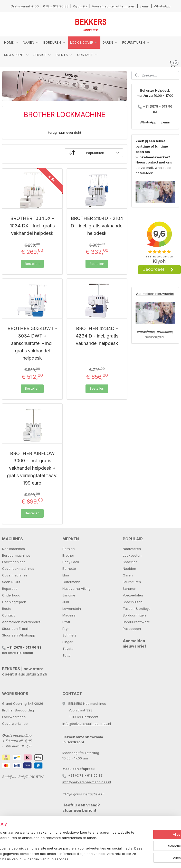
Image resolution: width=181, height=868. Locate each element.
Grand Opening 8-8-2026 (23, 703)
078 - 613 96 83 (56, 6)
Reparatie (10, 589)
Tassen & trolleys (137, 609)
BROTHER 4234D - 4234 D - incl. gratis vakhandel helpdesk (97, 336)
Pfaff (66, 622)
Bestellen (32, 263)
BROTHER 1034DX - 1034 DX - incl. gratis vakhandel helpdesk (32, 226)
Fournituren (132, 582)
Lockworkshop (14, 717)
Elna (66, 575)
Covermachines (15, 575)
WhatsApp (162, 6)
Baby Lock (71, 562)
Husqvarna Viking (77, 589)
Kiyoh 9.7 (80, 6)
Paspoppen (132, 629)
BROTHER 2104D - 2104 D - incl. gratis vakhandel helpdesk (97, 226)
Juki (66, 602)
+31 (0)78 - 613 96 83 (24, 647)
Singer (68, 642)
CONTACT (88, 55)
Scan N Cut (11, 582)
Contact (8, 615)
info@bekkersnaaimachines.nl (87, 724)
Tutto (66, 655)
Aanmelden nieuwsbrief (155, 294)
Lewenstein (72, 609)
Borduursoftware (136, 622)
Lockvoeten (132, 555)
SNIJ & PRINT (17, 55)
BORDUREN (55, 43)
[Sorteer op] (94, 153)
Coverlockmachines (18, 568)
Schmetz (69, 635)
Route (7, 609)
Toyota (68, 649)
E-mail (145, 6)
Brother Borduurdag (18, 710)
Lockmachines (14, 562)
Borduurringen (134, 615)
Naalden (129, 568)
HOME (11, 43)
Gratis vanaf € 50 (25, 6)
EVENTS (64, 55)
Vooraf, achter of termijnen (114, 6)
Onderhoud (11, 595)
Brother (68, 555)
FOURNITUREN (136, 43)
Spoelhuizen (133, 602)
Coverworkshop (15, 724)
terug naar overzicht (65, 132)
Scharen (130, 589)
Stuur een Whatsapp (19, 635)
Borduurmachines (16, 555)
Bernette (69, 568)
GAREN (110, 43)
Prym (66, 629)
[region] (57, 838)
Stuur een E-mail (15, 629)
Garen (128, 575)
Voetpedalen (133, 595)
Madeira (69, 615)
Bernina (69, 549)
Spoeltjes (130, 562)
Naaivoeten (132, 549)
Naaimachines (13, 549)
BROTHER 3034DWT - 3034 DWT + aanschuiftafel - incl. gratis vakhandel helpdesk (32, 343)
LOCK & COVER (84, 43)
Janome (69, 595)
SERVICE (42, 55)
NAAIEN (31, 43)
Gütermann (71, 582)
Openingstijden (14, 602)
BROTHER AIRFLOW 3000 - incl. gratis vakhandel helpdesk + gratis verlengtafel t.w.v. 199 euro (32, 468)
